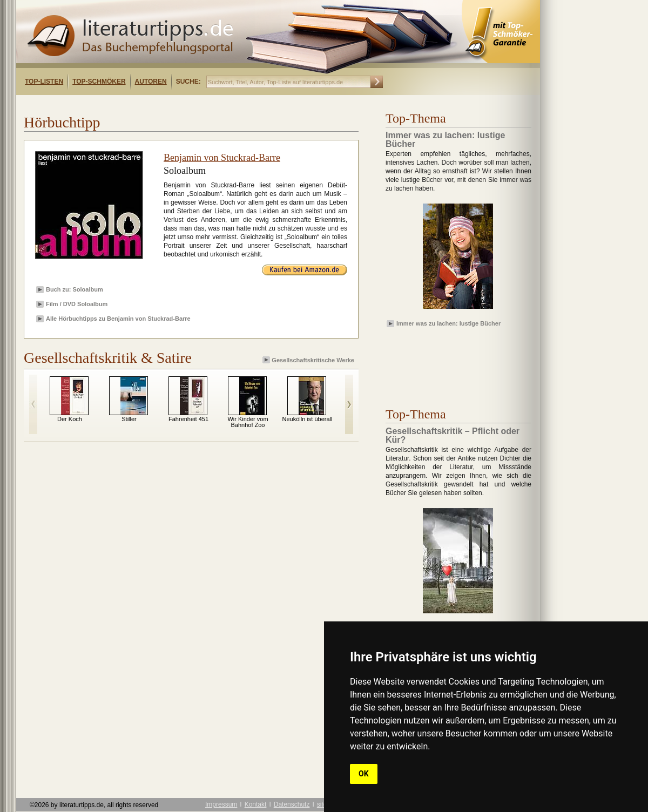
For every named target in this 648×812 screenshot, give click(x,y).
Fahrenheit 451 (188, 419)
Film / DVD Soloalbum (77, 304)
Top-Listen (44, 82)
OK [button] (364, 774)
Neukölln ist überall (308, 419)
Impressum (221, 804)
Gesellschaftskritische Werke (309, 360)
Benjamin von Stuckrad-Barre (222, 158)
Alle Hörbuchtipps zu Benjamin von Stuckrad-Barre (118, 319)
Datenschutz (292, 804)
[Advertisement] (156, 104)
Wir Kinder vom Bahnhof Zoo (248, 422)
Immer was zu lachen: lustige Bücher (448, 323)
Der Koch (70, 419)
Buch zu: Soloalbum (75, 289)
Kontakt (256, 804)
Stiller (129, 419)
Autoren (151, 82)
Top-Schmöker (99, 82)
